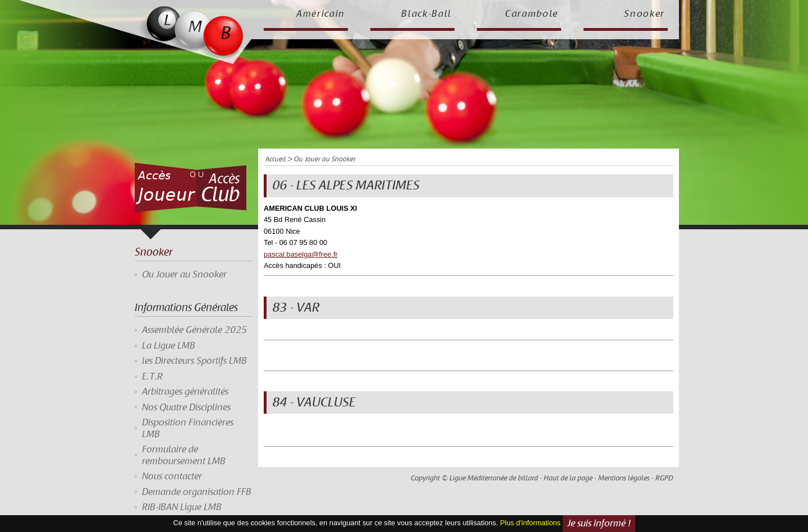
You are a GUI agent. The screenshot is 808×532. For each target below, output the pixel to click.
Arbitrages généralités (185, 392)
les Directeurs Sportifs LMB (194, 361)
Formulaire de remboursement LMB (184, 455)
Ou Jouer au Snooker (184, 275)
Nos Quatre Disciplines (186, 408)
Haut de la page (568, 478)
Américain (321, 14)
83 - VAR (296, 308)
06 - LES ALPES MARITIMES (346, 186)
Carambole (532, 14)
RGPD (664, 478)
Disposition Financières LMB (188, 428)
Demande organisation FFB (197, 492)
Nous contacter (172, 477)
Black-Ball (426, 14)
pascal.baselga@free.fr (301, 254)
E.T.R (152, 377)
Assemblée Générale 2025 (194, 330)
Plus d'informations (530, 523)
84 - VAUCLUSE (314, 403)
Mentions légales (624, 478)
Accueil (276, 159)
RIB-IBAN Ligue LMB (182, 507)
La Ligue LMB (169, 346)
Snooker (644, 14)
